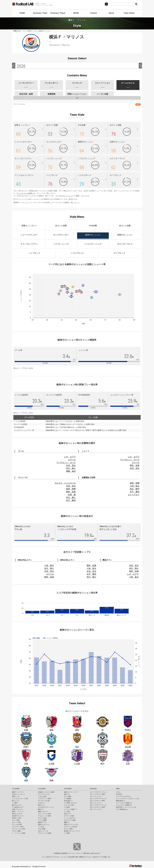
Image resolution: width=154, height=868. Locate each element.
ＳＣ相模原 (68, 799)
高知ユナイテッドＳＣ (71, 825)
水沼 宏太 (71, 465)
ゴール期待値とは (122, 809)
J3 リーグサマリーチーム (98, 805)
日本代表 (119, 794)
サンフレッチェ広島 (19, 829)
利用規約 (58, 853)
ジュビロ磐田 (42, 820)
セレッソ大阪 (16, 822)
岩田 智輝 (71, 489)
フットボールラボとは (123, 796)
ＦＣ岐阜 (67, 807)
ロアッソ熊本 (68, 829)
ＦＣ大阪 (67, 812)
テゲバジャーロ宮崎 (45, 833)
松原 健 (72, 495)
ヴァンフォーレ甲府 (45, 814)
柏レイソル (16, 801)
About (111, 13)
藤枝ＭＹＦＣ (42, 822)
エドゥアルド (134, 495)
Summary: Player (58, 13)
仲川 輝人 (71, 468)
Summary (93, 789)
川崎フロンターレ (18, 809)
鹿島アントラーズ (18, 792)
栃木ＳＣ (67, 794)
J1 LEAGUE (16, 789)
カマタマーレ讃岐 (70, 820)
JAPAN (76, 13)
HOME (22, 13)
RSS (138, 104)
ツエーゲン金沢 (69, 805)
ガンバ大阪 (16, 820)
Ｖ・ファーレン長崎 (19, 833)
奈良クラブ (68, 814)
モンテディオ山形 (44, 801)
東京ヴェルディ (17, 805)
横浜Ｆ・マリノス (18, 812)
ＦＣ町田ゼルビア (18, 807)
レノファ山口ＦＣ (70, 818)
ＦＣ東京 (15, 803)
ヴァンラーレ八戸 (44, 794)
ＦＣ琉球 (67, 833)
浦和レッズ (16, 796)
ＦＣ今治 (41, 827)
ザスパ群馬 (68, 796)
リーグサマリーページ (64, 196)
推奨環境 (64, 853)
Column (94, 13)
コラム (118, 792)
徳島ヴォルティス (44, 825)
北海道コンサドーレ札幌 (46, 792)
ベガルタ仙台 (42, 796)
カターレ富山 (42, 818)
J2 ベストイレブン (96, 803)
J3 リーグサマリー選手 (98, 807)
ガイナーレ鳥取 (69, 816)
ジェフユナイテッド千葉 (20, 799)
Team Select (129, 13)
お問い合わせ (95, 853)
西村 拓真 (135, 465)
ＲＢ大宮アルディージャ (46, 807)
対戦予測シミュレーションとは (126, 807)
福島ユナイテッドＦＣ (71, 792)
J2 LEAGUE (42, 789)
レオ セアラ (70, 457)
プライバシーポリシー (76, 853)
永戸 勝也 (71, 500)
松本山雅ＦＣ (68, 801)
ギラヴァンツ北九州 (71, 827)
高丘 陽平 (135, 489)
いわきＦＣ (42, 803)
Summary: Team (40, 13)
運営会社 (87, 853)
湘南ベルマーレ (43, 812)
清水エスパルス (17, 814)
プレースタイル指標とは (124, 803)
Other (118, 789)
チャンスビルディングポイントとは (128, 799)
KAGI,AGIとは (120, 801)
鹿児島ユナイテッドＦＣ (72, 831)
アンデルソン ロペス (66, 463)
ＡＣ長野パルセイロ (71, 803)
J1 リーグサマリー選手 (98, 794)
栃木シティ (42, 805)
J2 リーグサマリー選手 (98, 801)
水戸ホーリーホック (19, 794)
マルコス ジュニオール (65, 483)
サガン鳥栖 (42, 829)
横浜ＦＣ (41, 809)
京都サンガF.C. (17, 818)
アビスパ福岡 (16, 831)
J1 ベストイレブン (96, 796)
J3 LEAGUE (68, 789)
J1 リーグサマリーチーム (98, 792)
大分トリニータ (43, 831)
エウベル (72, 460)
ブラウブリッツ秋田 (45, 799)
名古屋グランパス (18, 816)
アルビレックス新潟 (45, 816)
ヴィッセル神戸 (17, 825)
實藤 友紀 (71, 471)
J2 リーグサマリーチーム (98, 799)
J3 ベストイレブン (96, 809)
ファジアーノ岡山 (18, 827)
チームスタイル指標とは (26, 193)
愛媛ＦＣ (67, 822)
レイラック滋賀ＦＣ (71, 809)
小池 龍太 (135, 486)
